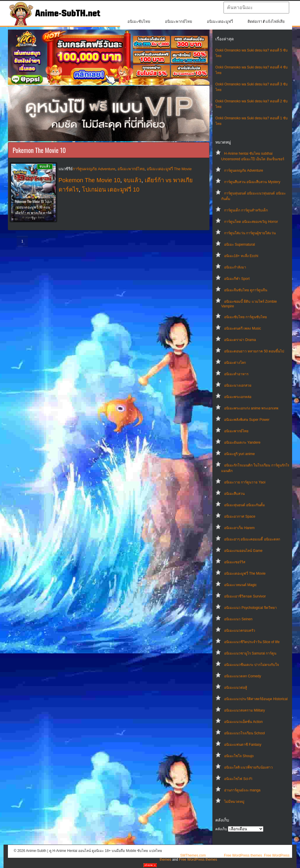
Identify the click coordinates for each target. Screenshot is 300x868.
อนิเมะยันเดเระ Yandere (242, 442)
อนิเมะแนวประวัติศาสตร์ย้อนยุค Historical (256, 699)
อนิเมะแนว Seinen (238, 619)
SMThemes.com (193, 855)
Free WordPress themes (243, 855)
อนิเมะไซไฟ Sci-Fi (238, 779)
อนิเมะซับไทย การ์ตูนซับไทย (246, 317)
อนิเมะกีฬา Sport (237, 279)
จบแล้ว (132, 180)
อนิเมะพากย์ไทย (179, 21)
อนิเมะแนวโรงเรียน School (244, 733)
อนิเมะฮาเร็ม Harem (239, 528)
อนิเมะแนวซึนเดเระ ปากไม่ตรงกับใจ (252, 665)
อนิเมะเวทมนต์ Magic (240, 585)
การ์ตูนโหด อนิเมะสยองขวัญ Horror (251, 222)
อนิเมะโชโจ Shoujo (239, 756)
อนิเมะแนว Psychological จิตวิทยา (250, 608)
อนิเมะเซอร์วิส (235, 562)
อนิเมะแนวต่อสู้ (236, 688)
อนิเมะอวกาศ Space (240, 516)
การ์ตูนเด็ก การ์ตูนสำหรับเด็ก (246, 210)
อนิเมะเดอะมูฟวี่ (220, 21)
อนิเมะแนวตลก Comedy (243, 676)
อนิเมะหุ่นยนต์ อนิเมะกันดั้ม (244, 505)
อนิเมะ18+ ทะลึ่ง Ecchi (241, 256)
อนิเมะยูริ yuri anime (240, 454)
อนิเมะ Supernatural (240, 244)
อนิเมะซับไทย (139, 21)
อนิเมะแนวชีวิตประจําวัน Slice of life (252, 642)
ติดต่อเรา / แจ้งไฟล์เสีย (266, 21)
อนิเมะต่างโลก (235, 363)
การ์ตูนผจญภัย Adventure (244, 170)
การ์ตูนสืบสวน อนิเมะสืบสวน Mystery (252, 182)
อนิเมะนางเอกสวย (238, 385)
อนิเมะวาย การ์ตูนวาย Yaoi (245, 482)
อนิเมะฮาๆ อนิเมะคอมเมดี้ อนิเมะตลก (252, 539)
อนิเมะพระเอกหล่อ (238, 397)
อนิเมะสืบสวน (234, 494)
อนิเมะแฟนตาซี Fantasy (243, 745)
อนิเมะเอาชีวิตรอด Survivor (245, 596)
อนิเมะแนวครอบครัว (240, 631)
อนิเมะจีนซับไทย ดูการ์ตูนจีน (246, 290)
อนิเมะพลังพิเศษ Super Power (247, 420)
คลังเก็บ (221, 829)
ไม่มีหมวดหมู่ (234, 802)
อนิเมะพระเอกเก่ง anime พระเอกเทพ (251, 408)
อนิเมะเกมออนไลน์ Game (243, 551)
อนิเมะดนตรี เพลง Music (243, 328)
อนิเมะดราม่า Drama (240, 340)
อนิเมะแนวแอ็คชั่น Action (243, 722)
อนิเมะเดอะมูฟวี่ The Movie (245, 573)
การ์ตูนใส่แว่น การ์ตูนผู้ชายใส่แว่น (250, 233)
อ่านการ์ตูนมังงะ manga (242, 790)
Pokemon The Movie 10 (90, 180)
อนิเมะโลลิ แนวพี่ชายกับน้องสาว (248, 767)
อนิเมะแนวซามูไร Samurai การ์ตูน (250, 653)
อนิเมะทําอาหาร (236, 374)
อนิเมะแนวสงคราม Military (244, 710)
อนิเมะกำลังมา (235, 267)
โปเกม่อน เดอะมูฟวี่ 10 (111, 190)
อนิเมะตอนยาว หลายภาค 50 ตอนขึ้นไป (254, 351)
